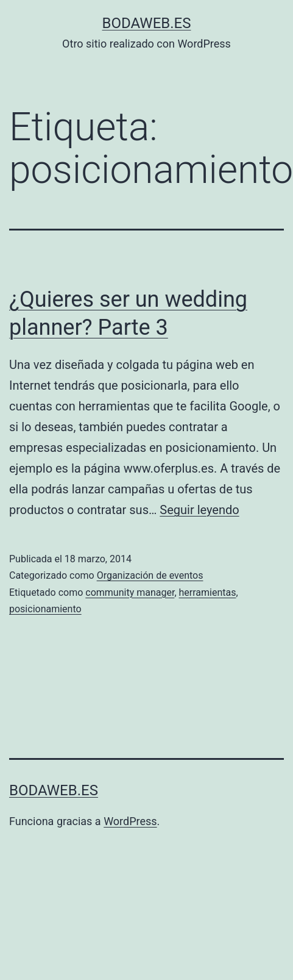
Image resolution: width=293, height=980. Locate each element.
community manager (130, 592)
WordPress (130, 821)
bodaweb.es (147, 23)
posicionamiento (45, 609)
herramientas (208, 592)
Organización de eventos (150, 575)
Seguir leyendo (199, 510)
